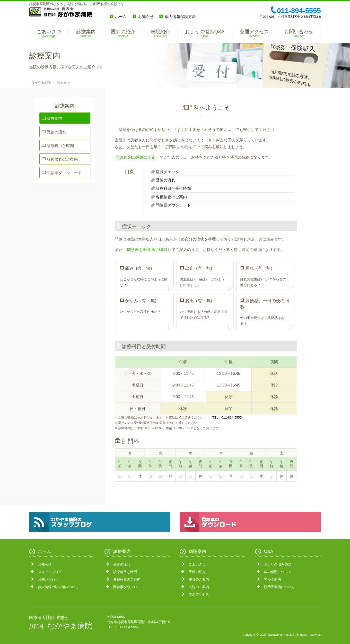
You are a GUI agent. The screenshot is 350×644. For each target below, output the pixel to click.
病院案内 (197, 551)
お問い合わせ (48, 579)
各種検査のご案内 (62, 159)
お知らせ (146, 16)
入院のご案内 (199, 587)
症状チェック (167, 172)
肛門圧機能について (279, 587)
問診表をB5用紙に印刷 (135, 157)
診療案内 (54, 118)
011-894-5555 (295, 10)
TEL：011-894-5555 (227, 417)
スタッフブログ (50, 572)
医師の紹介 (197, 572)
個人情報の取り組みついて (58, 587)
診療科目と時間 (60, 145)
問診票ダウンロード (64, 172)
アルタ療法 (272, 579)
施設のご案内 (199, 579)
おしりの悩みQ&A (278, 564)
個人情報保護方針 (180, 16)
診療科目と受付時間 (173, 188)
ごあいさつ (197, 564)
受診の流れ (56, 132)
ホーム (121, 16)
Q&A (269, 551)
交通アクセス (199, 594)
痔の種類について (278, 572)
